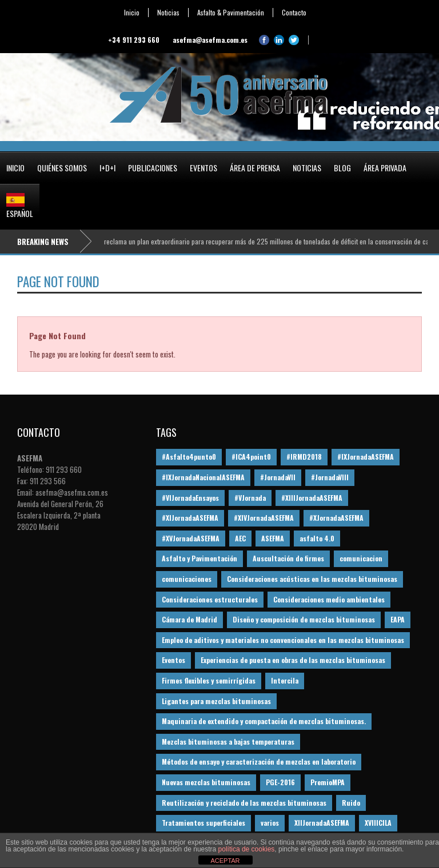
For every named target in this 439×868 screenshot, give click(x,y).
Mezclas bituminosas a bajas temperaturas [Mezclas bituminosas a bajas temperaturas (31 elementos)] (228, 742)
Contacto (294, 13)
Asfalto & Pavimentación (231, 13)
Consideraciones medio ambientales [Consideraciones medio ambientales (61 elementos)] (329, 599)
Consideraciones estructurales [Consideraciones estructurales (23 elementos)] (210, 599)
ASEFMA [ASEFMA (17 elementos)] (273, 538)
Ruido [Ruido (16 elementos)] (351, 803)
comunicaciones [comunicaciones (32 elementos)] (187, 579)
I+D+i (107, 168)
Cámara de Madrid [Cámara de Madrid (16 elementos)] (189, 619)
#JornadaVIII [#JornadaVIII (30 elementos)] (330, 477)
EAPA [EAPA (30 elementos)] (398, 619)
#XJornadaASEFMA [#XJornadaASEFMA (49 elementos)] (336, 518)
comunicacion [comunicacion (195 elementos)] (361, 558)
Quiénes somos (62, 168)
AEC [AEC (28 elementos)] (240, 538)
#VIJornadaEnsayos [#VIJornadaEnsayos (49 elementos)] (190, 498)
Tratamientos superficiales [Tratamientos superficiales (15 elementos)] (203, 823)
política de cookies (247, 849)
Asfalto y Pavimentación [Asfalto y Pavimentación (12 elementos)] (199, 558)
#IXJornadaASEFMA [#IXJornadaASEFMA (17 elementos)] (366, 457)
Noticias (168, 13)
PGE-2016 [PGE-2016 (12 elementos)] (280, 782)
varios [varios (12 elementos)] (270, 823)
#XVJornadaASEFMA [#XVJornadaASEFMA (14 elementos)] (191, 538)
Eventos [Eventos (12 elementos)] (173, 660)
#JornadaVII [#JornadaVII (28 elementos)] (278, 477)
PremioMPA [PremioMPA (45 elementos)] (328, 782)
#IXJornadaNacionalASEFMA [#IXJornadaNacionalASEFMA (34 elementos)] (203, 477)
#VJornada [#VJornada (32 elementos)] (250, 498)
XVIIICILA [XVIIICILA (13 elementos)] (378, 823)
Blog (342, 168)
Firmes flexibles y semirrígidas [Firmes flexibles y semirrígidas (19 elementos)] (209, 680)
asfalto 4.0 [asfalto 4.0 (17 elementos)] (317, 538)
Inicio (132, 13)
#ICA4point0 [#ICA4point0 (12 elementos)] (251, 457)
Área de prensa (255, 168)
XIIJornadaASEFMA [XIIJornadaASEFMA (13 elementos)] (322, 823)
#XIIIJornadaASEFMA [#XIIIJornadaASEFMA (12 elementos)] (312, 498)
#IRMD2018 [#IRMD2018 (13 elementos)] (304, 457)
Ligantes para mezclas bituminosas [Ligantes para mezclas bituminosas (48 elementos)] (216, 701)
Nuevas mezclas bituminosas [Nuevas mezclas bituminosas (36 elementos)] (206, 782)
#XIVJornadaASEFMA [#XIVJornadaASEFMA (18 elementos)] (264, 518)
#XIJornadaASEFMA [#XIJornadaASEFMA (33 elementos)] (190, 518)
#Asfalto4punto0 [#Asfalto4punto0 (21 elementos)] (189, 457)
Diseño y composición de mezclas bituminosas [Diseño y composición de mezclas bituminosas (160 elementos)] (304, 619)
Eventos (203, 168)
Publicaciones (153, 168)
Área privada (385, 168)
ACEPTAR (225, 861)
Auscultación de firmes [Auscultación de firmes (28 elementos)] (288, 558)
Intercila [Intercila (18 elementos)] (285, 680)
